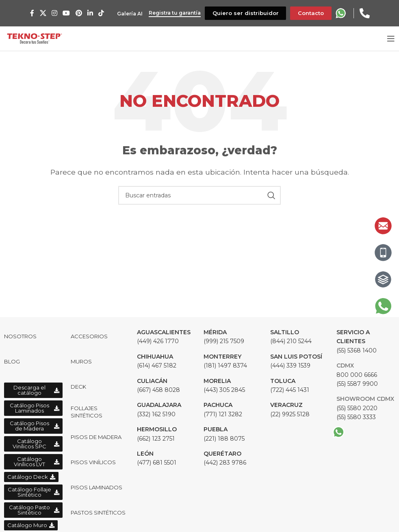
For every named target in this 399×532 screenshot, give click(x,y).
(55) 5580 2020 (357, 408)
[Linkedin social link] (89, 13)
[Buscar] (199, 195)
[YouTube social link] (65, 13)
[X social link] (42, 13)
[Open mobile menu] (391, 39)
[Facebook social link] (31, 13)
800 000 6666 (357, 375)
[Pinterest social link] (77, 13)
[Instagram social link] (53, 13)
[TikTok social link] (100, 13)
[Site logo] (35, 38)
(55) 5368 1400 (357, 341)
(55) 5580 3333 (356, 417)
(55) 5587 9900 (357, 384)
